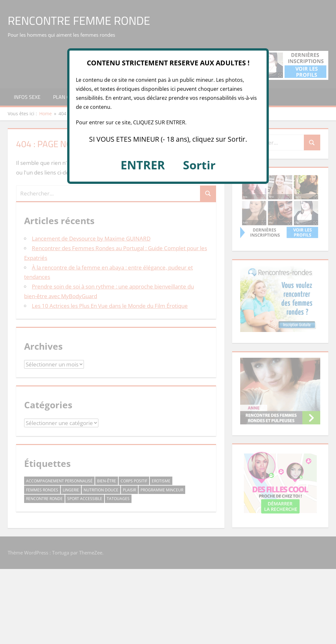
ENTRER (143, 165)
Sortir (199, 165)
